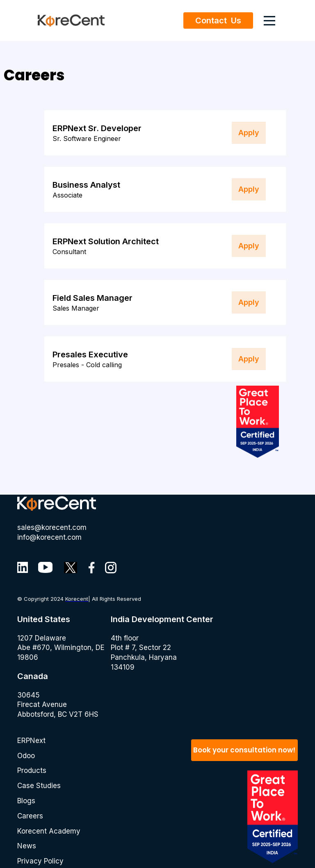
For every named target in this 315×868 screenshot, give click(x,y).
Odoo (26, 756)
